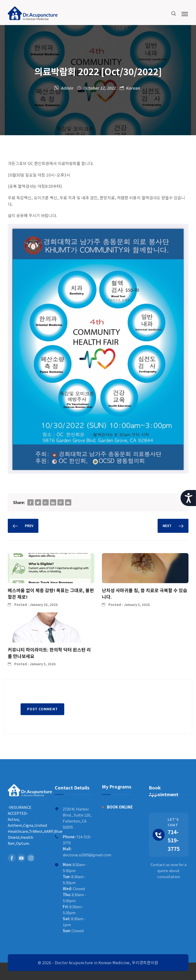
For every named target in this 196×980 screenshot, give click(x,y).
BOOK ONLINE (120, 807)
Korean (133, 88)
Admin (67, 88)
